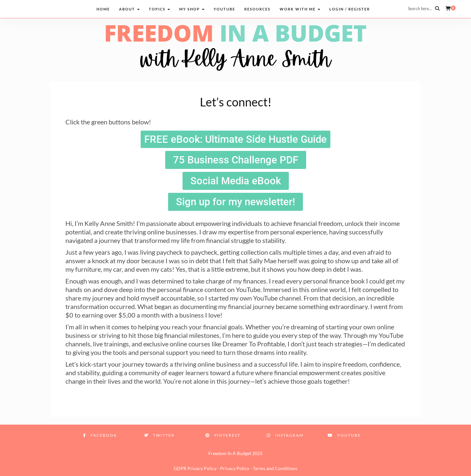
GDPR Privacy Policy (195, 468)
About (129, 9)
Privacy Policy (235, 468)
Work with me (300, 9)
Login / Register (350, 9)
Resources (257, 9)
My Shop (192, 9)
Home (103, 9)
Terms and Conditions (275, 468)
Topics (159, 9)
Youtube (224, 9)
